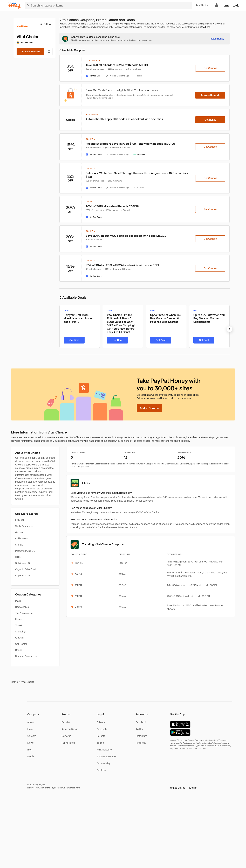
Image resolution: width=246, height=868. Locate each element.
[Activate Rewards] (30, 51)
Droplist (66, 722)
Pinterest (141, 743)
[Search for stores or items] (108, 5)
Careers (32, 736)
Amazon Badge (70, 729)
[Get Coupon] (210, 68)
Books (19, 650)
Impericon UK (23, 575)
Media (31, 756)
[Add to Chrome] (149, 408)
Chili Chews (21, 539)
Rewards (66, 736)
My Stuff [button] (203, 5)
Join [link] (226, 5)
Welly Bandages (24, 526)
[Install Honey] (217, 39)
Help (30, 729)
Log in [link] (236, 5)
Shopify (19, 545)
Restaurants (22, 607)
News (30, 743)
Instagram (141, 736)
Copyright (102, 729)
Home (14, 682)
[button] (184, 788)
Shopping (20, 632)
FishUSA (20, 520)
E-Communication (107, 756)
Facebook (141, 722)
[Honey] (14, 6)
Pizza (18, 601)
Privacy (101, 722)
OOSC (19, 557)
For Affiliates (68, 743)
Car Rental (21, 644)
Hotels (19, 619)
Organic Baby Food (26, 569)
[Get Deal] (74, 340)
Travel (18, 625)
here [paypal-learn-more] (78, 788)
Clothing (20, 638)
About (31, 722)
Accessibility (104, 763)
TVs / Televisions (24, 613)
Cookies (101, 770)
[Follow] (45, 24)
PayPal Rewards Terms (96, 98)
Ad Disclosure (104, 750)
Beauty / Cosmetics (26, 656)
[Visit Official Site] (49, 51)
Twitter (139, 729)
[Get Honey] (210, 120)
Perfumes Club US (25, 551)
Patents (101, 736)
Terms (100, 743)
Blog (30, 750)
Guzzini (19, 532)
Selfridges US (22, 563)
